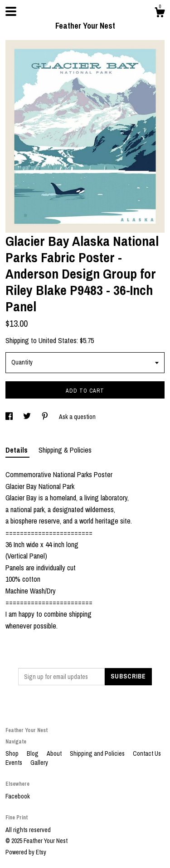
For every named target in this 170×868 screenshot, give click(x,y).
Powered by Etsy (26, 852)
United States (58, 340)
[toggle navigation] (11, 11)
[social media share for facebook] (10, 417)
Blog (33, 753)
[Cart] (160, 14)
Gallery (39, 763)
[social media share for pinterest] (46, 417)
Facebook (18, 796)
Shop (13, 753)
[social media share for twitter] (28, 417)
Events (15, 763)
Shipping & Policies (65, 450)
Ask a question (77, 417)
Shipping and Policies (98, 753)
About (55, 753)
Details (17, 450)
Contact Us (147, 753)
